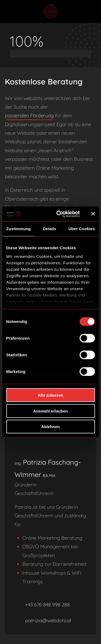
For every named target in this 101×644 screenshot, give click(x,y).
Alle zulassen (50, 395)
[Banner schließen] (93, 214)
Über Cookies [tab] (82, 229)
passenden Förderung (29, 115)
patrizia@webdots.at (43, 621)
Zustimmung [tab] (18, 229)
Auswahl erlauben (50, 411)
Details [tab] (50, 229)
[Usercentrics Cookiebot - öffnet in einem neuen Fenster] (59, 214)
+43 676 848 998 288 (42, 605)
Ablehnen (50, 427)
